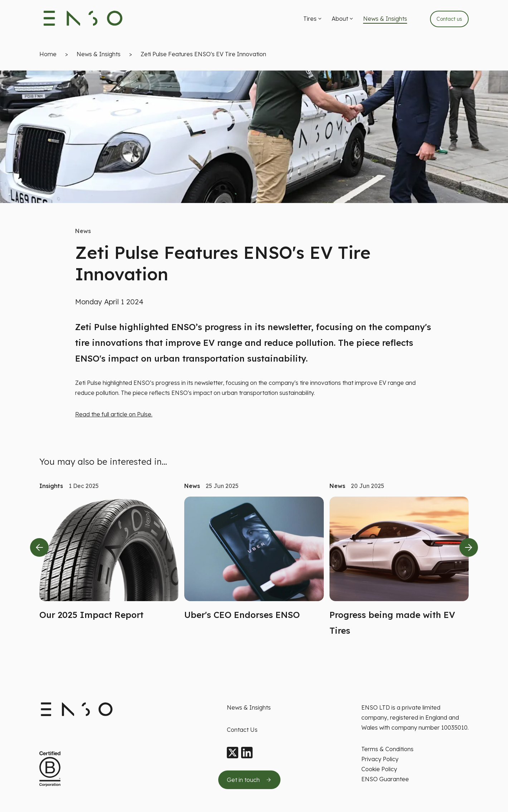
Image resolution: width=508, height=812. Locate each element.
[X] (233, 753)
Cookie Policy (379, 769)
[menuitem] (313, 20)
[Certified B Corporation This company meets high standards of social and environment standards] (50, 769)
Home (48, 56)
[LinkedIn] (247, 753)
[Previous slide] (39, 549)
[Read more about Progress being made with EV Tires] (399, 570)
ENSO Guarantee (385, 779)
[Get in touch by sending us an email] (249, 780)
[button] (313, 20)
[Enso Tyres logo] (83, 20)
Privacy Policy (380, 759)
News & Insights (99, 56)
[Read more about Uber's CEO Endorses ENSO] (254, 562)
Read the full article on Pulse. (114, 416)
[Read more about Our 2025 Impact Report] (109, 562)
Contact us (449, 20)
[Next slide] (469, 549)
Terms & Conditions (387, 749)
